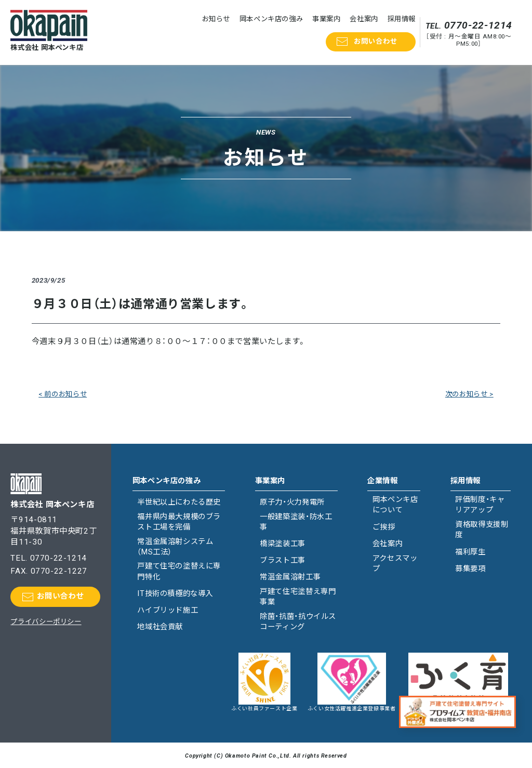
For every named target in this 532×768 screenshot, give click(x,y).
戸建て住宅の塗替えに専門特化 (179, 571)
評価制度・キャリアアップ (480, 505)
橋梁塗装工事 (283, 544)
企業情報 (382, 481)
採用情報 (402, 19)
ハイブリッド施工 (168, 610)
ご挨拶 (384, 527)
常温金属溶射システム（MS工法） (175, 547)
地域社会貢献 (160, 627)
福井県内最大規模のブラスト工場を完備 (179, 522)
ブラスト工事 (283, 560)
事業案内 (326, 19)
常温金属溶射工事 (290, 577)
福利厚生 (470, 552)
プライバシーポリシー (46, 622)
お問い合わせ (376, 41)
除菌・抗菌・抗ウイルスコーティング (298, 622)
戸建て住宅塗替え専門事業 (298, 597)
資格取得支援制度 (482, 530)
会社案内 (364, 19)
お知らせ (216, 19)
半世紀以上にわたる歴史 (179, 502)
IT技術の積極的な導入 (175, 594)
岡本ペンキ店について (395, 505)
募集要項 (470, 569)
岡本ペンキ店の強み (271, 19)
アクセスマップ (395, 564)
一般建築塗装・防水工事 (296, 522)
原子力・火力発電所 (292, 502)
